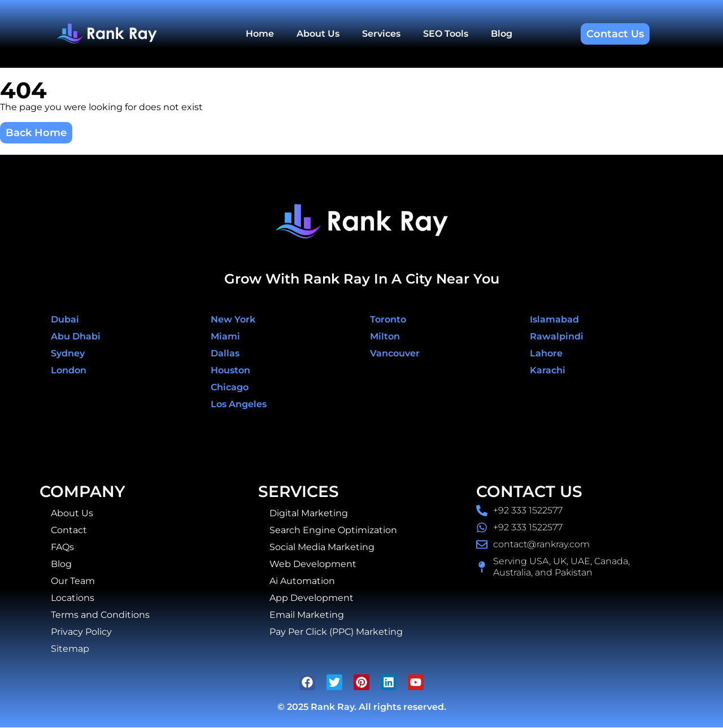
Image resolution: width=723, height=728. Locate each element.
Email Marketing (307, 615)
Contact (69, 530)
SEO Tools (446, 34)
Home (260, 34)
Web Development (313, 564)
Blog (502, 34)
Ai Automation (302, 581)
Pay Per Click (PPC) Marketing (336, 632)
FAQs (62, 547)
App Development (312, 598)
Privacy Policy (81, 632)
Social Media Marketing (322, 547)
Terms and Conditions (100, 615)
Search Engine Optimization (333, 530)
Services (381, 34)
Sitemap (70, 649)
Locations (73, 598)
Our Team (73, 581)
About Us (318, 34)
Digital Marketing (309, 513)
